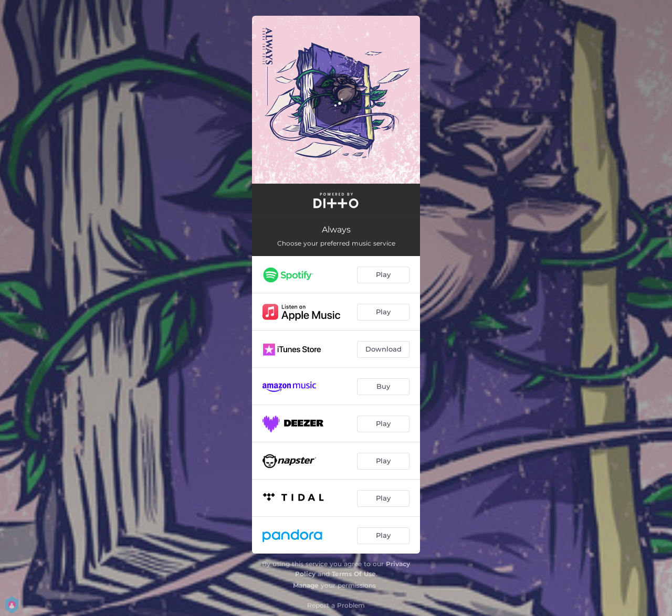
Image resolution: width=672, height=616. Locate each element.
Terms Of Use (354, 574)
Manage (306, 585)
